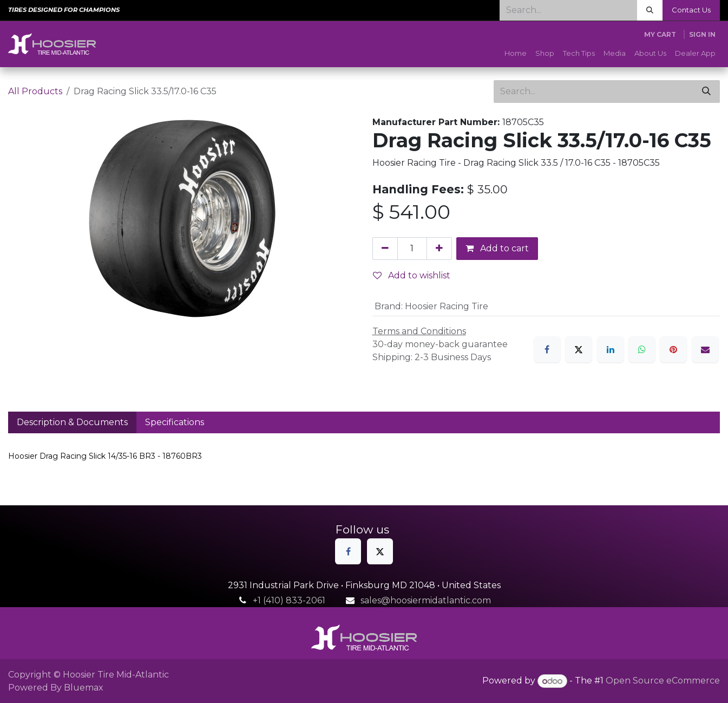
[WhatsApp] (642, 349)
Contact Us (691, 10)
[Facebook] (547, 349)
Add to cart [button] (497, 248)
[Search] (650, 10)
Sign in (702, 34)
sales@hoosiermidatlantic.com (426, 600)
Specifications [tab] (175, 422)
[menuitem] (516, 54)
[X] (579, 349)
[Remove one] (385, 249)
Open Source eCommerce (663, 681)
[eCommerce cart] (660, 35)
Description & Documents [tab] (72, 422)
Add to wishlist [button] (412, 275)
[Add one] (439, 249)
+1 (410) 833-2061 (289, 600)
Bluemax (84, 688)
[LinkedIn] (611, 349)
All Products (35, 91)
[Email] (705, 349)
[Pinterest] (673, 349)
